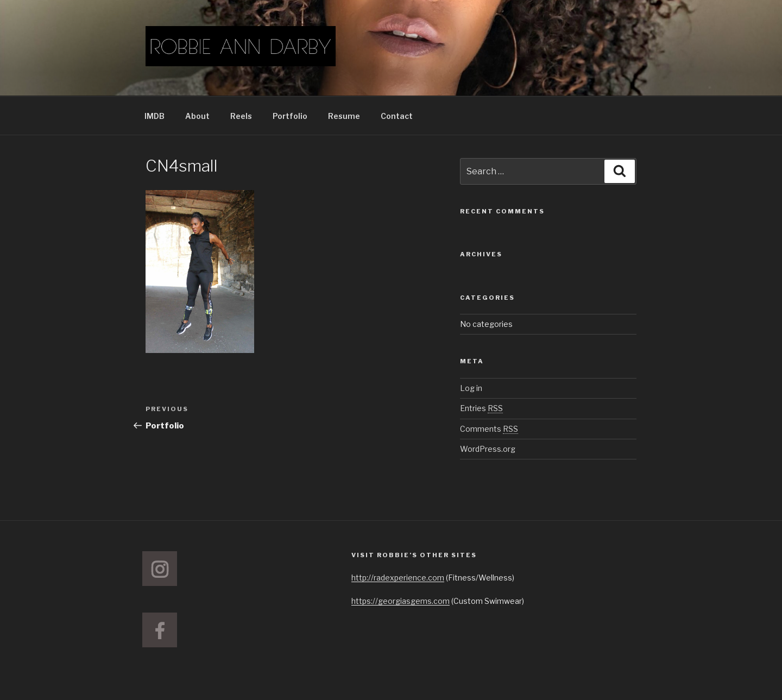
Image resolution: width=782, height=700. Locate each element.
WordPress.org (488, 449)
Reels (241, 116)
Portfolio (290, 116)
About (197, 116)
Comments (489, 429)
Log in (471, 388)
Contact (397, 116)
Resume (344, 116)
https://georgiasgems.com (401, 601)
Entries (481, 408)
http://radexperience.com (398, 578)
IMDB (154, 116)
